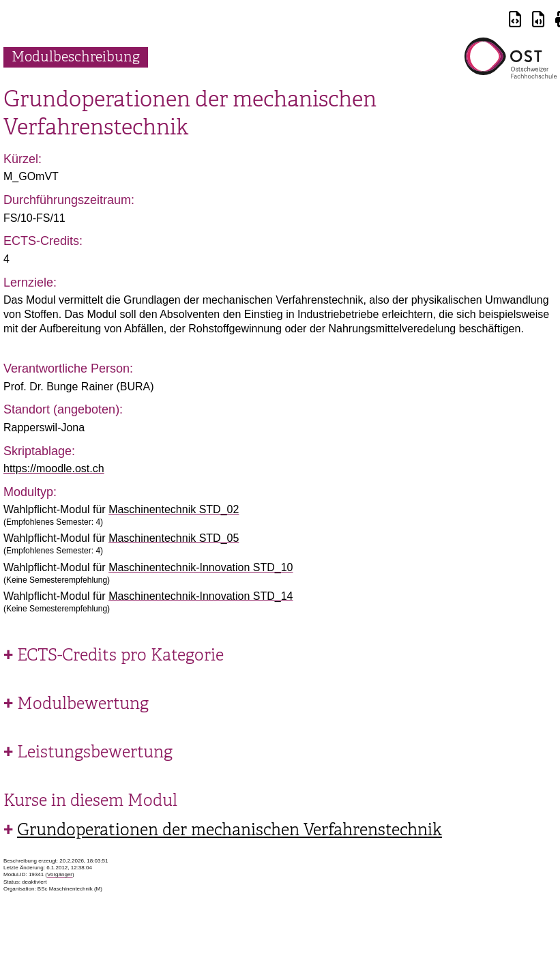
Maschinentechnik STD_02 (174, 509)
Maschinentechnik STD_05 (174, 538)
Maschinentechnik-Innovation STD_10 (201, 567)
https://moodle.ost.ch (54, 468)
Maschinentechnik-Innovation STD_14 (201, 596)
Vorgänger (60, 874)
